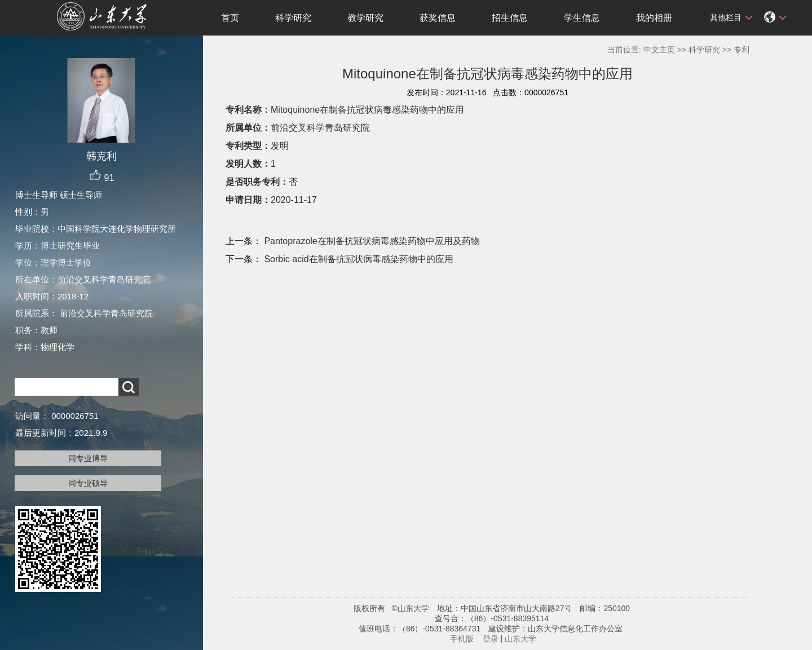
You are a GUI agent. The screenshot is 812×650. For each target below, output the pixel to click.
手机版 (462, 639)
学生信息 (582, 18)
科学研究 (293, 18)
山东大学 (520, 639)
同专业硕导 (88, 483)
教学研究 (365, 18)
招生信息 (510, 18)
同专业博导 (88, 458)
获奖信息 (438, 18)
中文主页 (659, 50)
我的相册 (654, 18)
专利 (742, 50)
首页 (230, 18)
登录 (491, 639)
